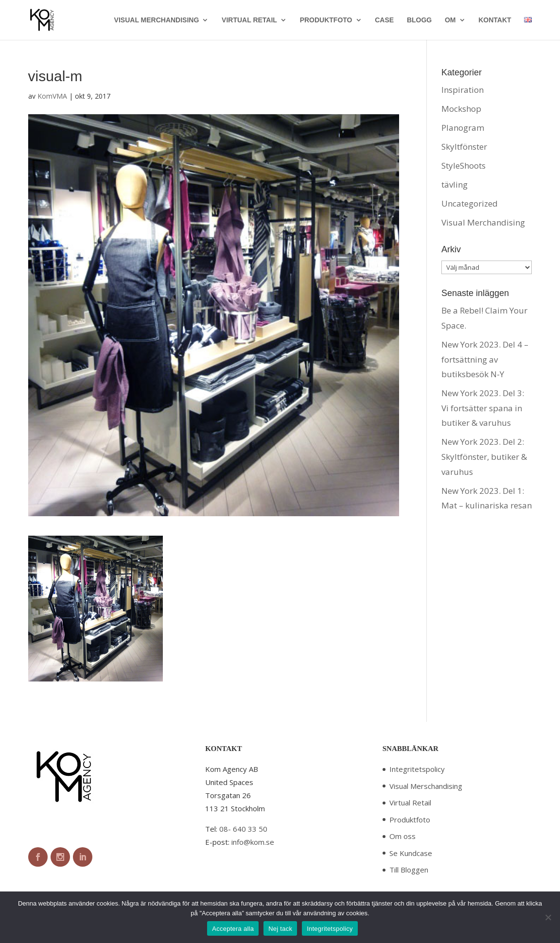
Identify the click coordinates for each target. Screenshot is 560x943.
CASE (384, 20)
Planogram (463, 128)
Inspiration (463, 90)
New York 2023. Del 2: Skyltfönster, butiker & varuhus (484, 456)
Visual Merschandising (426, 786)
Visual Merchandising (483, 222)
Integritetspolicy (417, 769)
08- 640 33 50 (243, 829)
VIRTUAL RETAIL (249, 20)
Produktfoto (410, 820)
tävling (455, 184)
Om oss (402, 836)
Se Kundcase (411, 853)
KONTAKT (495, 20)
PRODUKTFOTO (326, 20)
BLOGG (419, 20)
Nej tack (280, 929)
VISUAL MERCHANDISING (157, 20)
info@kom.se (253, 842)
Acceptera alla (233, 929)
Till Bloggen (409, 870)
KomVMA (52, 96)
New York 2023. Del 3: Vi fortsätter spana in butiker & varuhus (483, 408)
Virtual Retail (410, 803)
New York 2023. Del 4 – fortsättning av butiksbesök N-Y (485, 359)
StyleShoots (464, 166)
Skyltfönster (464, 147)
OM (450, 20)
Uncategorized (470, 203)
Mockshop (461, 109)
